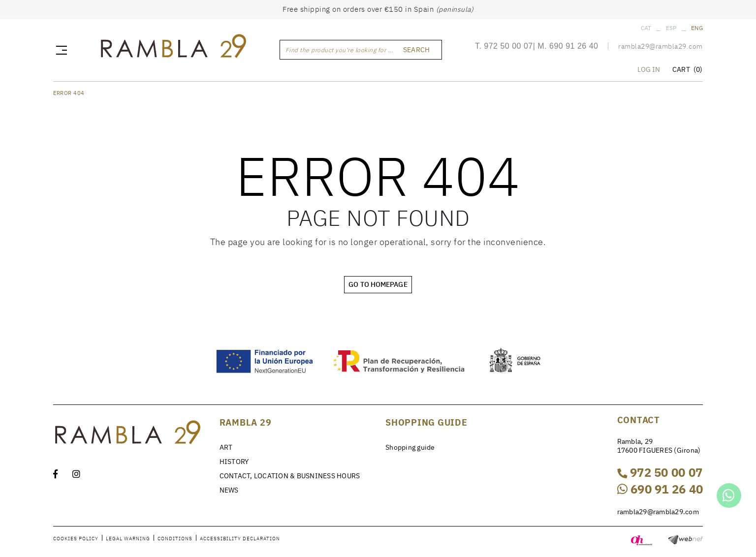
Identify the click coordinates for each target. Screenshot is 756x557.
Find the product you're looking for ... (339, 50)
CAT (646, 28)
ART (226, 447)
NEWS (229, 490)
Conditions (175, 539)
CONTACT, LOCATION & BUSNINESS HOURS (290, 476)
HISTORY (234, 462)
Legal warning (128, 539)
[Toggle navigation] (60, 50)
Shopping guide (410, 447)
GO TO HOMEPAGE (378, 284)
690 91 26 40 (574, 46)
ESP (671, 28)
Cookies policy (76, 539)
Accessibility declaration (240, 539)
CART (687, 69)
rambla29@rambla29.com (661, 46)
